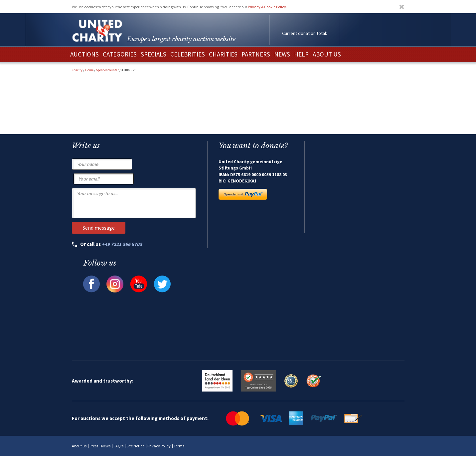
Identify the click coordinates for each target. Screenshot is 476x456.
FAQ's (118, 446)
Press (94, 446)
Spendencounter (107, 70)
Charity (77, 70)
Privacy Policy (159, 446)
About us (79, 446)
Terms (179, 446)
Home (89, 70)
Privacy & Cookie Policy (267, 7)
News (106, 446)
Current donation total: (305, 33)
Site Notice (135, 446)
